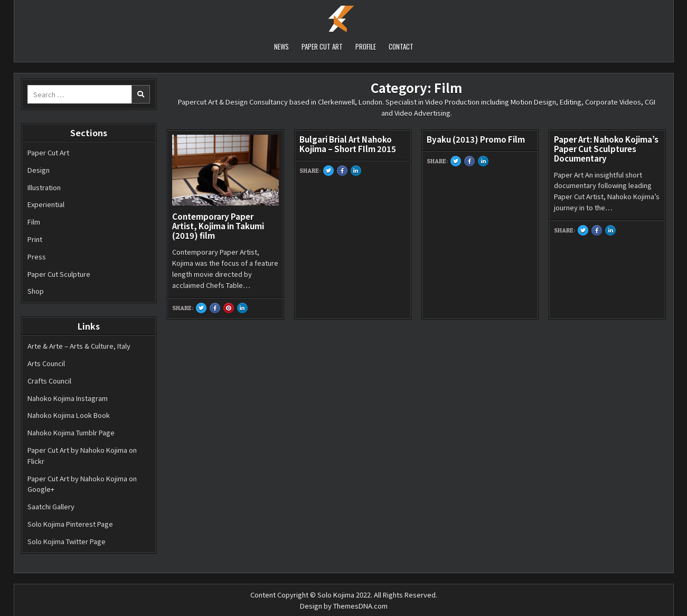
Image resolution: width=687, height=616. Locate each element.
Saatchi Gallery (51, 506)
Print (35, 239)
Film (34, 222)
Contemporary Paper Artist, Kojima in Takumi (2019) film (218, 226)
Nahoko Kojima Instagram (68, 398)
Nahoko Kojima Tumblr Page (71, 432)
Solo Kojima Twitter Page (67, 541)
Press (37, 256)
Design (39, 170)
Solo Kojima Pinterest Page (70, 524)
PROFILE (366, 46)
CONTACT (401, 46)
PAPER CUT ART (322, 46)
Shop (36, 291)
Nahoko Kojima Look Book (69, 415)
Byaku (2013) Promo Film (476, 139)
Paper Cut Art (48, 152)
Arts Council (46, 363)
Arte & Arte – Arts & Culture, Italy (79, 346)
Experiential (46, 204)
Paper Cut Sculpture (59, 274)
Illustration (44, 187)
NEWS (281, 46)
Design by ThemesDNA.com (344, 606)
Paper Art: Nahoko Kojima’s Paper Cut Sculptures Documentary (606, 149)
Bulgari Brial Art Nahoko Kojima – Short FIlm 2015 (348, 144)
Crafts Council (49, 381)
